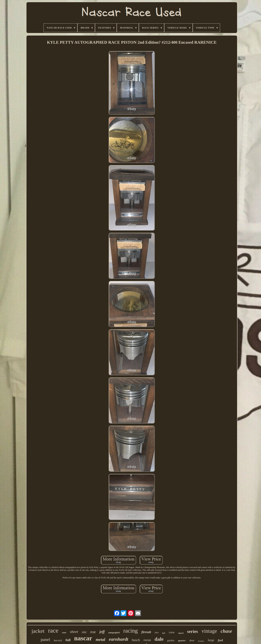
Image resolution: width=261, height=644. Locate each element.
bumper (201, 641)
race (53, 630)
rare (64, 632)
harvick (58, 640)
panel (45, 639)
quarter (182, 640)
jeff (102, 632)
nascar (83, 638)
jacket (38, 631)
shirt (157, 633)
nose (147, 640)
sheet (74, 632)
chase (226, 631)
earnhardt (119, 639)
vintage (209, 631)
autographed (114, 633)
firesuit (146, 632)
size (84, 632)
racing (130, 631)
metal (100, 640)
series (192, 631)
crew (172, 632)
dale (159, 639)
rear (93, 632)
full (68, 640)
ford (220, 640)
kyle (164, 633)
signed (181, 633)
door (192, 640)
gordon (171, 640)
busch (136, 640)
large (211, 640)
